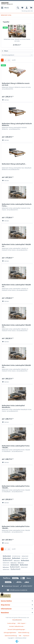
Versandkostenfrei (17, 620)
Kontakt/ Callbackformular (16, 626)
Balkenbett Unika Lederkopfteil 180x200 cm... (16, 326)
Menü (5, 7)
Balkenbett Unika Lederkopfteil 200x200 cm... (16, 366)
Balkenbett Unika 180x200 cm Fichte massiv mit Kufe (17, 40)
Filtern (5, 51)
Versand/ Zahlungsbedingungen (16, 629)
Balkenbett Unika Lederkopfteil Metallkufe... (13, 406)
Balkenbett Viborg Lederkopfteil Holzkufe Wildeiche (17, 124)
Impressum (26, 636)
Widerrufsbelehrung (24, 633)
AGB (20, 636)
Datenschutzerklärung (11, 636)
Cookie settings (11, 623)
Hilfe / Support (21, 623)
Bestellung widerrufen (27, 11)
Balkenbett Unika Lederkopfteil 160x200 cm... (16, 286)
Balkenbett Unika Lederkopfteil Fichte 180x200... (16, 527)
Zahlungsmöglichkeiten (10, 633)
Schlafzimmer (17, 556)
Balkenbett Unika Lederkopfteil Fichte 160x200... (16, 487)
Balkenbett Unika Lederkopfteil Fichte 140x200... (16, 447)
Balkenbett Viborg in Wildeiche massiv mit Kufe (16, 84)
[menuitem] (5, 8)
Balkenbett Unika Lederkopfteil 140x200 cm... (16, 245)
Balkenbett (7, 556)
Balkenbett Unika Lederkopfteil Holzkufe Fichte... (17, 205)
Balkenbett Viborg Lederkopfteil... (14, 164)
